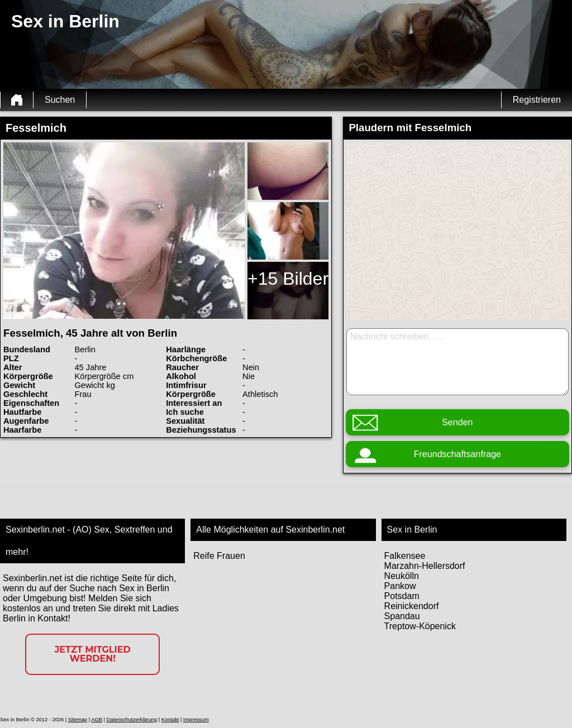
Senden (457, 422)
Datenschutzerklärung (132, 720)
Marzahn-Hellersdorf (425, 566)
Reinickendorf (412, 606)
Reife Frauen (219, 556)
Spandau (402, 616)
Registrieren (537, 100)
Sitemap (78, 720)
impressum (196, 720)
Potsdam (402, 596)
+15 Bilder (288, 279)
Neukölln (402, 576)
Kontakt (170, 720)
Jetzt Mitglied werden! (93, 654)
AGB (97, 720)
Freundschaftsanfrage (457, 454)
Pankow (400, 586)
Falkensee (405, 556)
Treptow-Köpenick (420, 626)
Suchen (60, 100)
